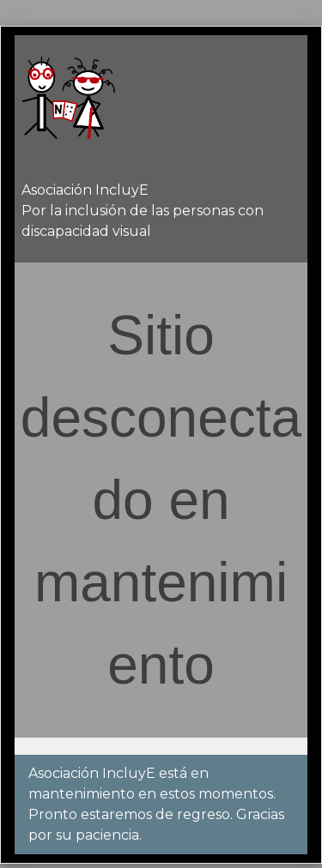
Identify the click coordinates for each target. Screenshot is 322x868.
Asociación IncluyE (85, 190)
